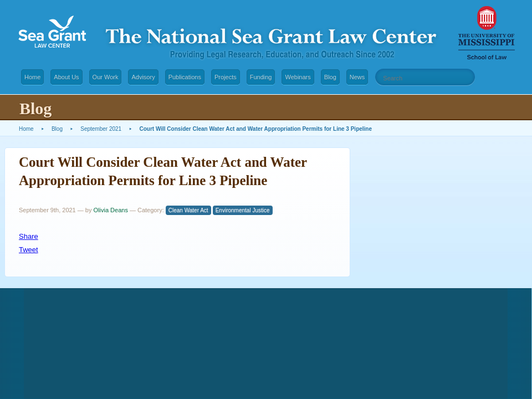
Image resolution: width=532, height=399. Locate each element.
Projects (226, 77)
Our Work (106, 77)
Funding (261, 77)
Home (32, 77)
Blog (330, 77)
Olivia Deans (111, 210)
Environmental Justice (243, 210)
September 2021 (101, 129)
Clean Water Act (188, 210)
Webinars (298, 77)
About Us (66, 77)
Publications (185, 77)
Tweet (29, 250)
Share (29, 236)
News (357, 77)
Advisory (143, 77)
